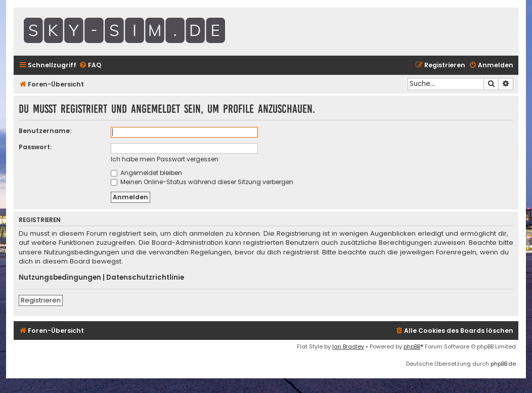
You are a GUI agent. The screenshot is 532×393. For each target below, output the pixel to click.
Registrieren (41, 300)
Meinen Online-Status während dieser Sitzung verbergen (202, 182)
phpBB (412, 346)
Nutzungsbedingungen (60, 278)
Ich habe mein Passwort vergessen (165, 159)
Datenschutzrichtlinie (145, 278)
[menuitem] (90, 65)
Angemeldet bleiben (146, 173)
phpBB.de (503, 364)
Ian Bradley (348, 346)
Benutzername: (45, 131)
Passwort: (35, 147)
